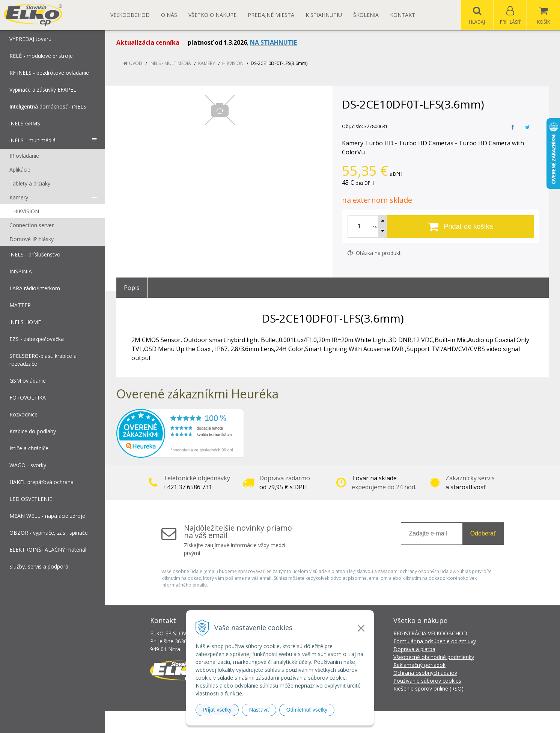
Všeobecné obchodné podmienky (434, 657)
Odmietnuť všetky (307, 710)
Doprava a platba (414, 649)
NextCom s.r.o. (415, 722)
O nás (169, 15)
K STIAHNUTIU (324, 15)
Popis (132, 288)
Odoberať (483, 533)
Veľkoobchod (130, 15)
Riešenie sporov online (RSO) (428, 689)
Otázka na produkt (374, 253)
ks (374, 226)
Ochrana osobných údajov (425, 673)
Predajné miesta (271, 15)
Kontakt (403, 15)
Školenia (366, 15)
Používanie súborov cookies (427, 681)
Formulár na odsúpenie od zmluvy (435, 641)
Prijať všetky (217, 710)
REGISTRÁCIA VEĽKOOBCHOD (430, 633)
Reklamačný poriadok (419, 665)
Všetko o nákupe (212, 15)
